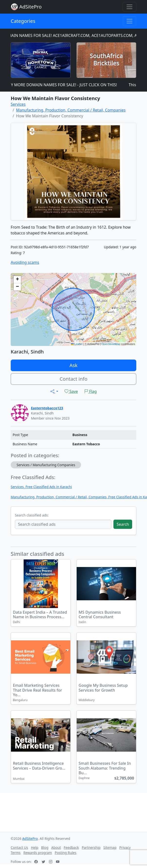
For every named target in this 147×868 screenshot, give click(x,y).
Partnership (91, 847)
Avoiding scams (25, 262)
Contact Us (19, 847)
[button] (17, 280)
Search (123, 524)
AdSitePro (30, 7)
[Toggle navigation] (129, 7)
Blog (45, 847)
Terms (16, 853)
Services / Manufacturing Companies (46, 465)
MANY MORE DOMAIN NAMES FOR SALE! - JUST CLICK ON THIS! (62, 85)
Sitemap (110, 847)
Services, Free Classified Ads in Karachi (41, 487)
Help (35, 847)
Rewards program (38, 853)
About (56, 847)
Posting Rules (66, 853)
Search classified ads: (32, 515)
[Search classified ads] (63, 524)
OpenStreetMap (111, 344)
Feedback (71, 847)
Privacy (125, 847)
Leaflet (77, 344)
